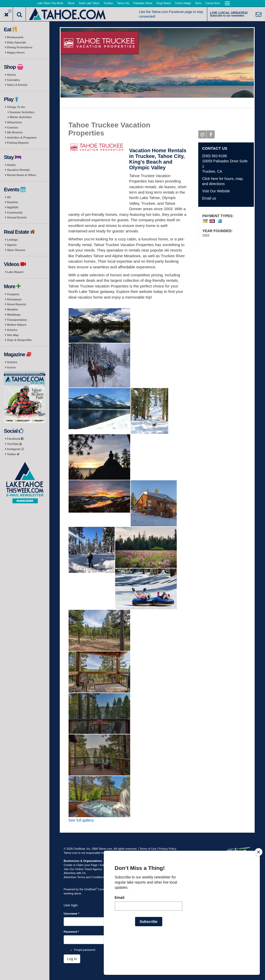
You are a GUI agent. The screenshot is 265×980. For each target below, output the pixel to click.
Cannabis (13, 80)
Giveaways (14, 299)
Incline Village (183, 3)
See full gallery (81, 820)
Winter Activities (21, 117)
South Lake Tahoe (89, 3)
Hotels (11, 165)
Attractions (14, 122)
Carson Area (213, 3)
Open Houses (16, 250)
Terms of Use (148, 849)
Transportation (17, 320)
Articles (12, 330)
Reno (198, 3)
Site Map (13, 335)
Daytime (13, 202)
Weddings (14, 315)
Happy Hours (16, 52)
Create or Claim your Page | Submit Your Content (95, 865)
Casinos (13, 127)
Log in (72, 959)
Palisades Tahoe (143, 3)
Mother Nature (17, 325)
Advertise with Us (75, 873)
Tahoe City (123, 3)
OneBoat (91, 889)
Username (72, 914)
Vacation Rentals (18, 170)
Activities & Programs (22, 138)
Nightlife (13, 207)
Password (71, 932)
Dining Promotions (20, 47)
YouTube (14, 444)
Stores (11, 75)
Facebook (15, 439)
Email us (209, 198)
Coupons (13, 294)
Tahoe (71, 3)
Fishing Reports (18, 143)
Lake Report (15, 272)
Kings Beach (164, 3)
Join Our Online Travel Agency (83, 869)
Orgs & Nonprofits (19, 340)
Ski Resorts (15, 132)
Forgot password (85, 950)
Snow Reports (17, 304)
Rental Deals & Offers (21, 175)
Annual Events (17, 217)
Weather (13, 309)
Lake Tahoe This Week (50, 3)
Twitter (13, 454)
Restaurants (15, 37)
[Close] (259, 885)
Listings (12, 240)
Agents (12, 245)
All (9, 197)
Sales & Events (17, 85)
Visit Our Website (216, 191)
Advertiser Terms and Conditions (84, 877)
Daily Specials (17, 42)
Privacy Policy (167, 849)
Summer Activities (22, 112)
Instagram (15, 449)
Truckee (108, 3)
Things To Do (16, 107)
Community (15, 212)
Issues (11, 367)
